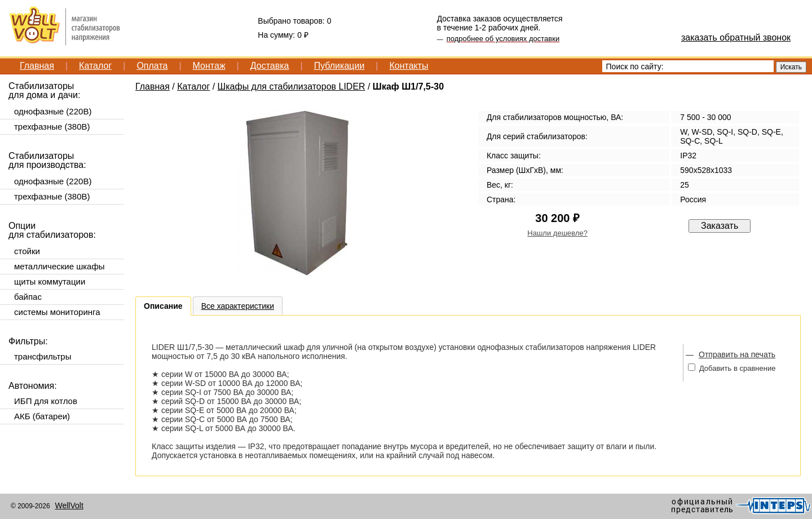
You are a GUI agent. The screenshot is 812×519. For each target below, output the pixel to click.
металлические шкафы (59, 266)
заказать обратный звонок (736, 37)
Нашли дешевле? (557, 233)
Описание (163, 306)
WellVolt (69, 505)
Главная (37, 66)
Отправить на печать (737, 354)
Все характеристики (238, 306)
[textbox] (688, 66)
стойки (27, 251)
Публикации (339, 66)
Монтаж (209, 66)
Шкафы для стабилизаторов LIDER (292, 86)
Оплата (152, 66)
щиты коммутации (50, 281)
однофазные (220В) (53, 111)
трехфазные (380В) (52, 127)
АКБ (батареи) (42, 416)
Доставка (270, 66)
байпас (28, 297)
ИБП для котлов (46, 401)
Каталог (95, 66)
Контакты (409, 66)
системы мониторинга (57, 312)
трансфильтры (43, 356)
